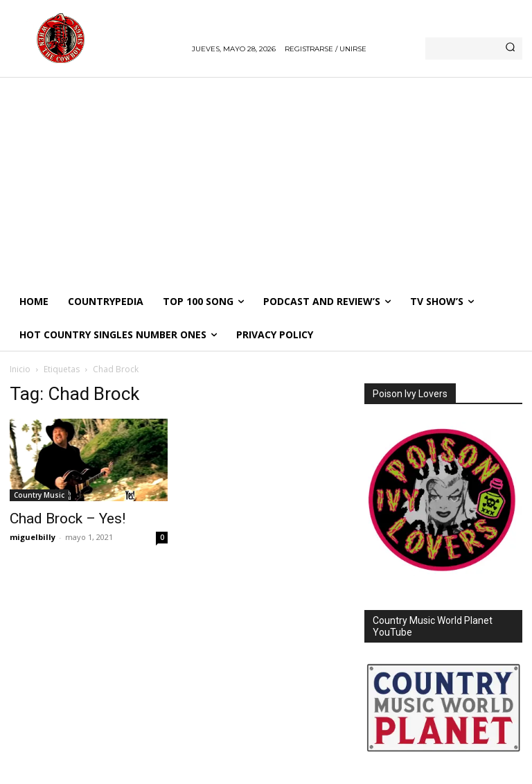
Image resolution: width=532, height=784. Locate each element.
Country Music (39, 495)
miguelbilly (33, 537)
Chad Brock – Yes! (68, 519)
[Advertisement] (266, 181)
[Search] (510, 49)
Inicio (20, 369)
